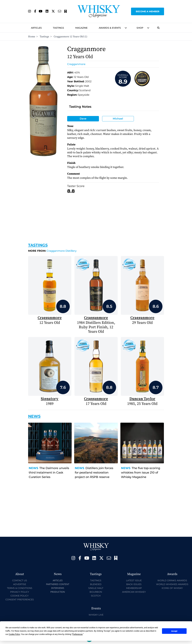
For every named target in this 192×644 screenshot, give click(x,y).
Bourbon (96, 592)
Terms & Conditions (20, 588)
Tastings (58, 28)
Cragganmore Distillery (52, 251)
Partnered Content (58, 584)
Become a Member (148, 11)
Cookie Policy (20, 596)
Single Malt (96, 588)
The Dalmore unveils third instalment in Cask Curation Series (49, 473)
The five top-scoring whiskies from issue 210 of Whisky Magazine (141, 473)
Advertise (20, 584)
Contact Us (20, 580)
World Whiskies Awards (172, 584)
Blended (96, 584)
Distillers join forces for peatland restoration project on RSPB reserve (94, 473)
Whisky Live (96, 615)
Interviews (58, 588)
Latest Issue (134, 580)
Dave (83, 119)
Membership (134, 588)
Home (32, 37)
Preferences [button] (77, 634)
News (33, 468)
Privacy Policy (20, 592)
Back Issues (134, 584)
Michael (118, 119)
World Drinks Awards (172, 580)
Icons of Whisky (172, 588)
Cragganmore (76, 64)
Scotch (96, 596)
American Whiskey (134, 592)
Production (58, 592)
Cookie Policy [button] (14, 634)
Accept (174, 631)
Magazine (81, 28)
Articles (36, 28)
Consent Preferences (20, 600)
